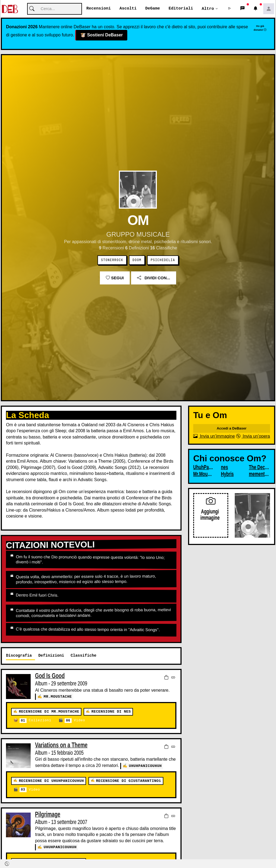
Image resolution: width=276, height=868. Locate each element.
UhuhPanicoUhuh (145, 766)
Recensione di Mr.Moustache (49, 712)
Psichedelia (163, 260)
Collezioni (35, 721)
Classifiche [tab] (83, 656)
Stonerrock (112, 260)
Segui (115, 278)
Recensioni (99, 9)
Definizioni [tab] (51, 656)
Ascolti (128, 9)
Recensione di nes (111, 712)
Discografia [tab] (19, 656)
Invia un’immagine (214, 436)
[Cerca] (55, 9)
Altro (208, 9)
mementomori (259, 474)
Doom (137, 260)
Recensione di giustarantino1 (129, 781)
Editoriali (181, 9)
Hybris (227, 474)
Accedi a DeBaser (231, 429)
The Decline (259, 468)
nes (224, 468)
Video (75, 721)
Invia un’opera (253, 436)
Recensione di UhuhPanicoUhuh (51, 781)
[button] (230, 9)
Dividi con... (153, 278)
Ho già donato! (260, 28)
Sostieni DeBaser (102, 35)
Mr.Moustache (58, 697)
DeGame (153, 9)
